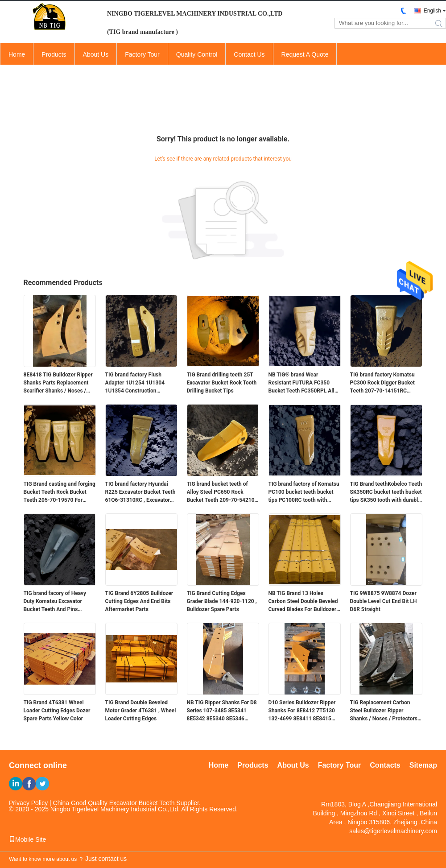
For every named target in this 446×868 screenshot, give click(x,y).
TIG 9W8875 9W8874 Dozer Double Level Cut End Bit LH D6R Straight (384, 601)
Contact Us (249, 54)
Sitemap (423, 765)
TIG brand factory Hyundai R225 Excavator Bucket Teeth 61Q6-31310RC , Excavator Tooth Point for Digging (140, 492)
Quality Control (197, 54)
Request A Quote (305, 54)
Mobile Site (27, 839)
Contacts (385, 765)
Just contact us (106, 859)
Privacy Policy (28, 803)
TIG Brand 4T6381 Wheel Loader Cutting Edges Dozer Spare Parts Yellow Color (57, 711)
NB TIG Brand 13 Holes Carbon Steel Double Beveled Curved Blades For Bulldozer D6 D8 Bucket (303, 602)
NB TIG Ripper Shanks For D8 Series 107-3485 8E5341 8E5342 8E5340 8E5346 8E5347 (222, 711)
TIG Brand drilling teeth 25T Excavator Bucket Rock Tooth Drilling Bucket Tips (222, 383)
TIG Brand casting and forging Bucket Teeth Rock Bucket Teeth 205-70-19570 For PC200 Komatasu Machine (60, 492)
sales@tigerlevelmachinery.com (393, 831)
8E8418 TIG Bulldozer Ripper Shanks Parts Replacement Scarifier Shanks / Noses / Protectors (58, 383)
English (432, 11)
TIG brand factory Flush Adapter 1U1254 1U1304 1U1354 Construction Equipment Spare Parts (135, 383)
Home (17, 54)
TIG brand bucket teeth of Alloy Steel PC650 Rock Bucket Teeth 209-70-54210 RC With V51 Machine (221, 492)
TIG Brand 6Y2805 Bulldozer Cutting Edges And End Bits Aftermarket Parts (139, 601)
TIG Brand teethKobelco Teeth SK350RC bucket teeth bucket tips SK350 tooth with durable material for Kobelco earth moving (386, 492)
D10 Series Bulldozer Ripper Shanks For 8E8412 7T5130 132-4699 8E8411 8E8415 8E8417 (302, 711)
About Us (96, 54)
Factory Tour (142, 54)
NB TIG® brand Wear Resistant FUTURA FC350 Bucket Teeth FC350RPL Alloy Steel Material (304, 383)
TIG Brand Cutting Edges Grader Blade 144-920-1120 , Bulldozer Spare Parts (222, 601)
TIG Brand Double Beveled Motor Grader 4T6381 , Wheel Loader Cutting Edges (141, 711)
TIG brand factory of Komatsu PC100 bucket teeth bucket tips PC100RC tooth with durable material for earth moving (304, 492)
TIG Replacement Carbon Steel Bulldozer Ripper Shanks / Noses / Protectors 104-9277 (384, 711)
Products (54, 54)
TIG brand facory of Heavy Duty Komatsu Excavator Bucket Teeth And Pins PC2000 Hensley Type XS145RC (55, 602)
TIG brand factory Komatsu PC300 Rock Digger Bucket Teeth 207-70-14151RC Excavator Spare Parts (382, 383)
